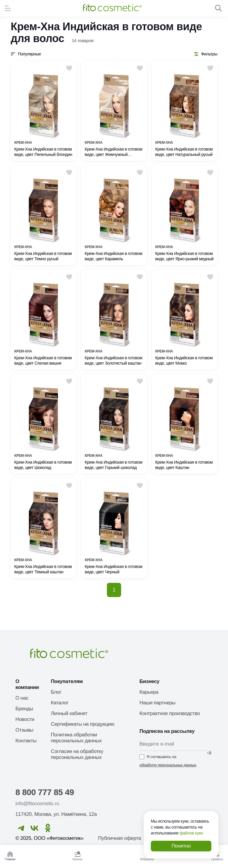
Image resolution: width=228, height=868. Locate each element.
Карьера (149, 692)
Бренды (24, 709)
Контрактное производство (170, 713)
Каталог (60, 703)
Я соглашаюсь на (168, 761)
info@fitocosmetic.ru (37, 804)
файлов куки (191, 833)
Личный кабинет (69, 713)
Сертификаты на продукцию (83, 724)
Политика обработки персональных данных (76, 738)
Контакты (26, 741)
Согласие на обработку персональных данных (77, 754)
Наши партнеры (157, 703)
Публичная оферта (119, 838)
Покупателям (67, 681)
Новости (25, 719)
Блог (56, 692)
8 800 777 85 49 (45, 792)
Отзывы (24, 730)
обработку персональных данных (168, 765)
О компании (27, 684)
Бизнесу (149, 681)
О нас (22, 698)
